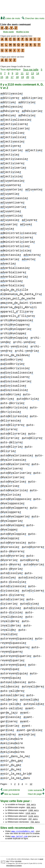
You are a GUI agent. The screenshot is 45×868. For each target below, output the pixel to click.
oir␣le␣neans (15, 777)
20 (28, 76)
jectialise (12, 131)
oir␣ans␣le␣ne (15, 755)
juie (7, 227)
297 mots (33, 817)
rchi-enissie (14, 345)
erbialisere (13, 271)
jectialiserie (15, 127)
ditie (8, 101)
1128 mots (33, 815)
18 (17, 76)
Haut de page (36, 792)
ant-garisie (30, 729)
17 (12, 76)
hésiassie (12, 105)
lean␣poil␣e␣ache (18, 297)
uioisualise (13, 384)
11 (22, 72)
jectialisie (13, 136)
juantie (10, 193)
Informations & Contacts (14, 864)
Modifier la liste (23, 32)
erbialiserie (14, 275)
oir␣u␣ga (11, 764)
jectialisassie (16, 118)
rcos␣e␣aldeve (15, 354)
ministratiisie (16, 249)
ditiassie (12, 92)
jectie (34, 149)
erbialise (12, 280)
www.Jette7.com (19, 835)
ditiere (10, 97)
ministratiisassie (18, 232)
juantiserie (13, 206)
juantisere (12, 201)
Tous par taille (31, 68)
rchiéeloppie (14, 336)
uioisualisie (14, 389)
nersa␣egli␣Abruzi (19, 306)
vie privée (18, 860)
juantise (11, 210)
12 (27, 72)
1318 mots (31, 812)
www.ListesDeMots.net (23, 830)
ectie (8, 262)
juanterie (12, 188)
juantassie (12, 179)
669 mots (31, 806)
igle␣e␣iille (14, 288)
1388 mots (33, 809)
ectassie (11, 254)
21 (33, 76)
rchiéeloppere (15, 323)
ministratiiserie (18, 240)
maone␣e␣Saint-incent (21, 302)
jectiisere (12, 162)
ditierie (32, 97)
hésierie (32, 110)
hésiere (10, 110)
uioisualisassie (17, 371)
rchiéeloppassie (17, 319)
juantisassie (14, 197)
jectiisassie (14, 158)
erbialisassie (15, 267)
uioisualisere (15, 376)
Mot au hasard (10, 793)
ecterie (10, 258)
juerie (9, 223)
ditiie (27, 101)
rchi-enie (24, 341)
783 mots (35, 820)
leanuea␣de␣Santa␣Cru (21, 293)
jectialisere (14, 123)
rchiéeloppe (13, 332)
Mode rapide (8, 32)
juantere (11, 184)
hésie (8, 114)
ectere (32, 254)
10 (17, 72)
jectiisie (12, 175)
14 (38, 72)
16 (7, 76)
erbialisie (12, 284)
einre (8, 733)
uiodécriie (12, 363)
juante (34, 188)
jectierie (12, 149)
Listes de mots (10, 18)
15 (2, 76)
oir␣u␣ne (11, 768)
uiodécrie (12, 358)
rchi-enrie (27, 349)
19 (22, 76)
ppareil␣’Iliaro (17, 310)
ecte (29, 258)
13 (32, 72)
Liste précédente (10, 788)
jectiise (11, 171)
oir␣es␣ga (12, 759)
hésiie (27, 114)
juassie (10, 219)
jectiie (10, 153)
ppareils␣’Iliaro (18, 315)
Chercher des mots (33, 18)
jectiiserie (13, 166)
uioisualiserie (16, 380)
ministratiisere (17, 236)
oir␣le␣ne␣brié (16, 772)
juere (30, 219)
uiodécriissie (15, 367)
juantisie (12, 214)
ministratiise (15, 245)
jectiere (11, 145)
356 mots (31, 803)
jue (26, 223)
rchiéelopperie (16, 328)
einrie (27, 733)
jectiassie (12, 140)
